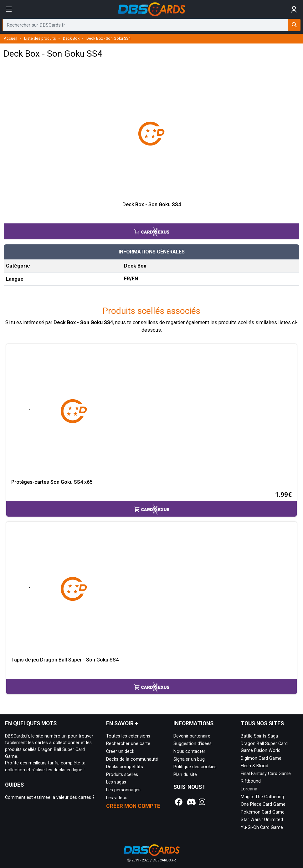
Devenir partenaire (192, 736)
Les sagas (116, 782)
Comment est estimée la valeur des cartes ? (50, 797)
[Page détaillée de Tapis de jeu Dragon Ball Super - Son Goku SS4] (151, 589)
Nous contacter (189, 751)
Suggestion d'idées (193, 744)
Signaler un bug (189, 759)
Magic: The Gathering (262, 797)
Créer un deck (120, 751)
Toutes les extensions (128, 736)
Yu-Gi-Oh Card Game (262, 827)
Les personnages (123, 790)
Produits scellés (122, 775)
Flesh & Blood (254, 766)
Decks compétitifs (125, 767)
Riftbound (251, 781)
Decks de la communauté (132, 759)
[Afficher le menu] (9, 9)
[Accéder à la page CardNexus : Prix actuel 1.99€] (151, 503)
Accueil (10, 38)
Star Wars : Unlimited (262, 820)
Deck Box (71, 38)
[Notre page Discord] (190, 802)
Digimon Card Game (261, 758)
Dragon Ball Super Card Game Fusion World (264, 747)
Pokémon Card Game (263, 812)
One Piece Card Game (263, 804)
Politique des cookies (195, 767)
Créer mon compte (133, 806)
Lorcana (249, 789)
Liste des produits (40, 38)
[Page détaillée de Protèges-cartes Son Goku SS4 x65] (151, 411)
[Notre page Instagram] (202, 802)
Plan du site (185, 775)
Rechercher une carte (128, 744)
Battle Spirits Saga (259, 736)
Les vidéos (117, 798)
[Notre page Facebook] (179, 802)
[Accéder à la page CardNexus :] (151, 226)
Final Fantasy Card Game (266, 774)
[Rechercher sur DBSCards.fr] (294, 25)
